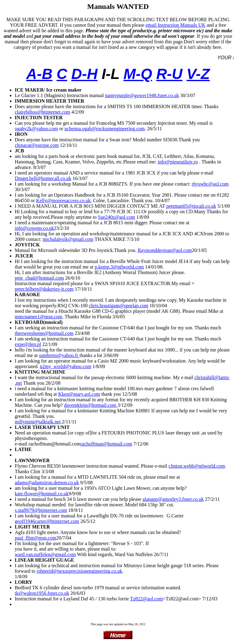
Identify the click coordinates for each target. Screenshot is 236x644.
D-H (84, 74)
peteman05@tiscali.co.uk (191, 206)
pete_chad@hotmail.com (39, 278)
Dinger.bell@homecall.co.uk (43, 178)
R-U (169, 74)
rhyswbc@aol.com (210, 184)
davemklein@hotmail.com (91, 405)
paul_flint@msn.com (35, 538)
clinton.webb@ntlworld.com (197, 466)
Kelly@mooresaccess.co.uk (63, 200)
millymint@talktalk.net (38, 422)
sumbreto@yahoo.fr (59, 355)
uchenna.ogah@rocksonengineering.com (105, 129)
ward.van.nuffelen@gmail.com (45, 554)
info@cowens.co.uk (34, 228)
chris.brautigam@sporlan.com (118, 306)
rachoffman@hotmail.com (106, 444)
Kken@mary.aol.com (79, 394)
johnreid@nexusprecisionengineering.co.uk (79, 571)
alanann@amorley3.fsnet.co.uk (173, 499)
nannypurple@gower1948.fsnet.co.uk (142, 95)
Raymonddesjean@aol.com (165, 250)
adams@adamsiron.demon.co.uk (47, 483)
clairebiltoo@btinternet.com (42, 112)
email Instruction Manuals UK (176, 25)
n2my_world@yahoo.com (66, 366)
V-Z (198, 74)
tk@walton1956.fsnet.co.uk (42, 593)
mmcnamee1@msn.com (39, 317)
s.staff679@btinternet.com (41, 510)
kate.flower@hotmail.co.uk (42, 494)
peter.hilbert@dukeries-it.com (44, 289)
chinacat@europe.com (37, 145)
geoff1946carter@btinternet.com (47, 521)
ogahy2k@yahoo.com (36, 129)
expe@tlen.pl (28, 344)
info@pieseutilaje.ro (178, 162)
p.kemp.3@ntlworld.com (119, 267)
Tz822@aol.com (146, 599)
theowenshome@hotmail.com (44, 333)
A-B (39, 74)
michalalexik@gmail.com (68, 239)
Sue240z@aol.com (117, 217)
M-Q (138, 74)
